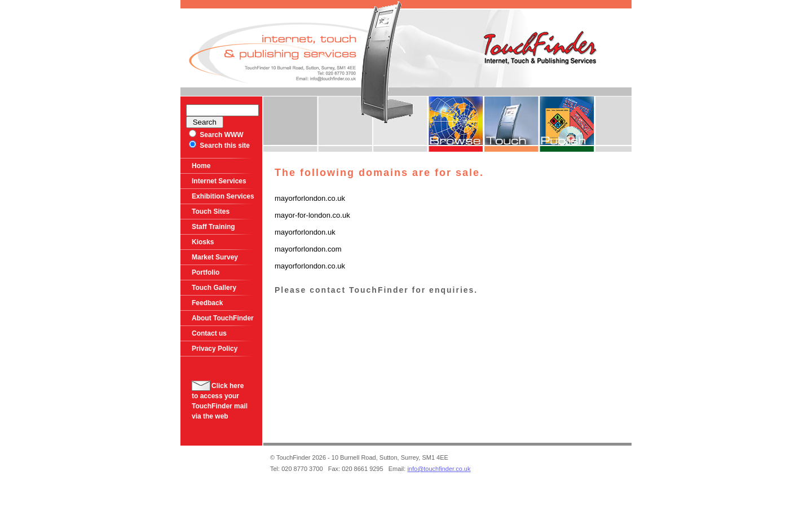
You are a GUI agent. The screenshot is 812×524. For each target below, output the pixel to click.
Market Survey (215, 257)
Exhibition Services (223, 196)
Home (201, 166)
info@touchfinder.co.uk (439, 469)
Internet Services (219, 181)
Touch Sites (211, 212)
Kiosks (203, 242)
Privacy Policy (215, 349)
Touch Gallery (214, 288)
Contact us (209, 333)
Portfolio (206, 272)
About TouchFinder (223, 318)
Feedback (207, 303)
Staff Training (213, 227)
